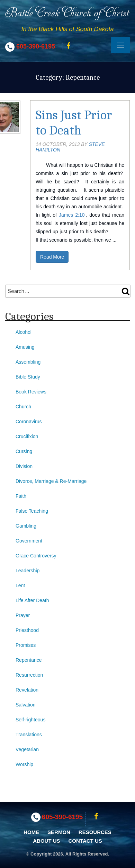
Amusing (25, 347)
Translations (29, 735)
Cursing (24, 451)
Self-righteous (30, 720)
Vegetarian (27, 749)
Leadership (28, 571)
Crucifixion (27, 436)
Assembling (28, 362)
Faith (21, 496)
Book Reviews (31, 392)
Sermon (59, 832)
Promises (26, 645)
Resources (95, 832)
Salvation (26, 705)
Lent (20, 585)
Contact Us (85, 841)
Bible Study (28, 377)
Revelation (27, 690)
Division (24, 466)
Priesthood (27, 630)
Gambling (26, 526)
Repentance (29, 660)
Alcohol (24, 332)
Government (29, 541)
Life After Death (32, 600)
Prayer (23, 615)
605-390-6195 (36, 46)
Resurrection (29, 675)
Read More (52, 257)
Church (23, 407)
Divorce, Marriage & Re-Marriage (51, 481)
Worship (24, 764)
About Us (46, 841)
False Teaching (32, 511)
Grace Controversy (36, 556)
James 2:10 (72, 215)
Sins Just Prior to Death (74, 123)
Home (31, 832)
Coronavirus (29, 422)
